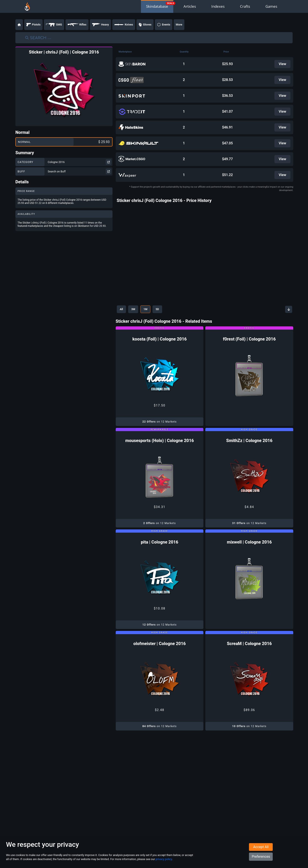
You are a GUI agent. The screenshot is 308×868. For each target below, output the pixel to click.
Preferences (261, 857)
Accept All (261, 847)
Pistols (33, 25)
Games (271, 6)
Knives (124, 25)
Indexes (218, 6)
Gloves (145, 25)
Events (164, 25)
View (282, 64)
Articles (190, 6)
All (122, 309)
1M (147, 309)
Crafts (245, 6)
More (179, 25)
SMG (54, 25)
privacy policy (164, 859)
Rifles (77, 25)
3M (134, 309)
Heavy (100, 25)
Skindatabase (157, 6)
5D (160, 309)
